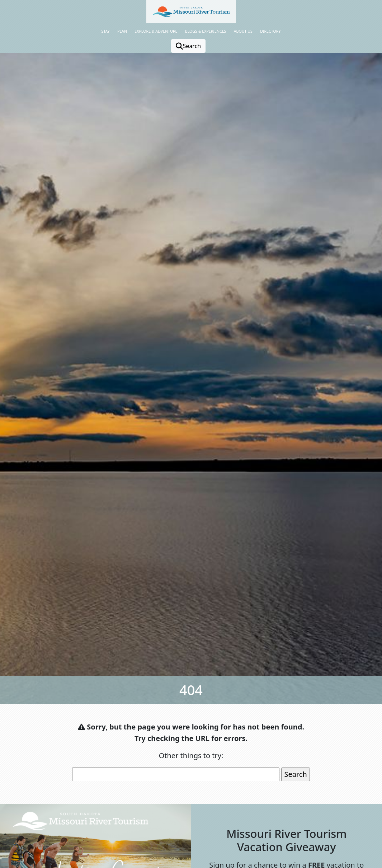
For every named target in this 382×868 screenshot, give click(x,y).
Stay (106, 31)
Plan (122, 31)
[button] (191, 12)
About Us (243, 31)
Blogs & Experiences (206, 31)
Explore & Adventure (156, 31)
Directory (270, 31)
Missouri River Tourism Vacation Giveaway (286, 840)
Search (188, 46)
